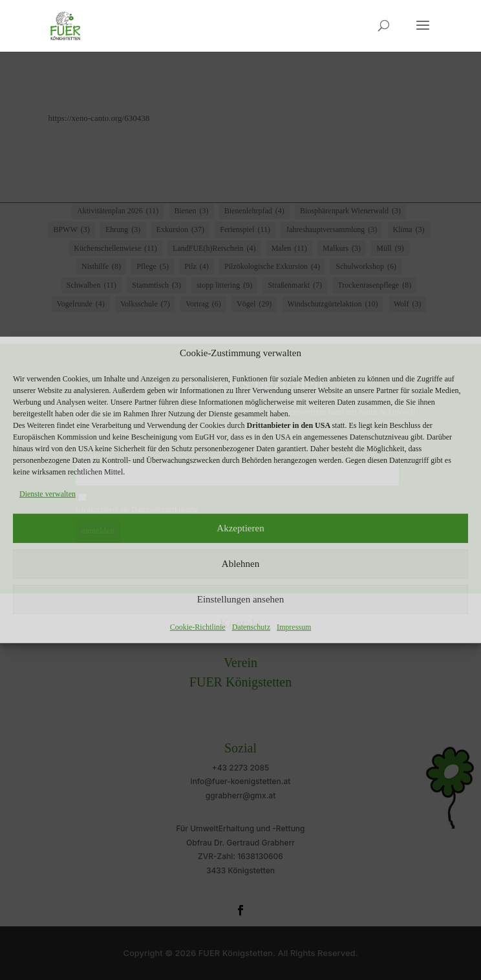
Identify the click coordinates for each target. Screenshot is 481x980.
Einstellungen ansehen (241, 599)
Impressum (294, 626)
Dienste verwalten (48, 494)
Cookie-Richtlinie (198, 626)
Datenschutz (251, 626)
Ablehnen (240, 564)
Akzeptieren (240, 528)
